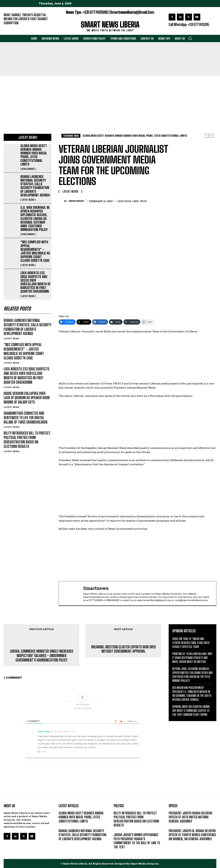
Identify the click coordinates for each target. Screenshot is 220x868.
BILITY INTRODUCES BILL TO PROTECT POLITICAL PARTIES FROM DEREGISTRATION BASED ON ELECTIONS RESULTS (27, 440)
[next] (212, 136)
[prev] (207, 136)
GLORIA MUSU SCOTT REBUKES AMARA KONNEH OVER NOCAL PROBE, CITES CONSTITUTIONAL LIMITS (34, 155)
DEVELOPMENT (28, 169)
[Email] (116, 322)
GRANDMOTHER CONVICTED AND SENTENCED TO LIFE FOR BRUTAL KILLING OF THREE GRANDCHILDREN (26, 418)
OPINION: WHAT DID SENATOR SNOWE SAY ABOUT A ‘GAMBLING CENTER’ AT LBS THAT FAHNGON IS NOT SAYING (191, 711)
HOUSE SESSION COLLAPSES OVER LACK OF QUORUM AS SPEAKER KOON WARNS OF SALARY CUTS (27, 398)
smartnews (76, 201)
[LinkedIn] (100, 322)
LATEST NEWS (28, 200)
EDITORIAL (9, 28)
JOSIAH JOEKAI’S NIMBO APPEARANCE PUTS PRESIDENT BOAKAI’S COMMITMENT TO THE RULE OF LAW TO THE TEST (137, 841)
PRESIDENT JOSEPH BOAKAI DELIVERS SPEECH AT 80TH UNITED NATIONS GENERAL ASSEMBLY (190, 817)
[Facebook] (67, 322)
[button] (190, 38)
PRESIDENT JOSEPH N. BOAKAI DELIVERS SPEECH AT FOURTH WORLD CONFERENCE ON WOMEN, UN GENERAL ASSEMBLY (192, 835)
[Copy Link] (132, 322)
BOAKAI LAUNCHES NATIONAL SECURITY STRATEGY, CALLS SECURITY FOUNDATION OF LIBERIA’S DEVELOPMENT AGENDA (35, 186)
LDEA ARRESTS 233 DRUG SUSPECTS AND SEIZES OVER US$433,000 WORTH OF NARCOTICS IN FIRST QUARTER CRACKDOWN (36, 282)
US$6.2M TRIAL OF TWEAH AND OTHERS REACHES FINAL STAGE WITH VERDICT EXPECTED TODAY (191, 643)
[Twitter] (84, 322)
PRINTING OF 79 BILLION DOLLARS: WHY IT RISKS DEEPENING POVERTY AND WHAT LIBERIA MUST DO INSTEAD (192, 658)
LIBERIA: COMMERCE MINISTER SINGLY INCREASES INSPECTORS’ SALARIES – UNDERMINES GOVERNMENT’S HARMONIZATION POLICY (42, 656)
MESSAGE (173, 826)
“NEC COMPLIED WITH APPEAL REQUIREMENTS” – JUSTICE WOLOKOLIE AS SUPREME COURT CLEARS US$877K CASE (35, 251)
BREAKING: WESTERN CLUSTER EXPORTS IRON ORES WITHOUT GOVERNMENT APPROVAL (124, 649)
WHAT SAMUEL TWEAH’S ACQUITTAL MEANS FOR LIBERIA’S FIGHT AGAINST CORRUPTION (26, 19)
